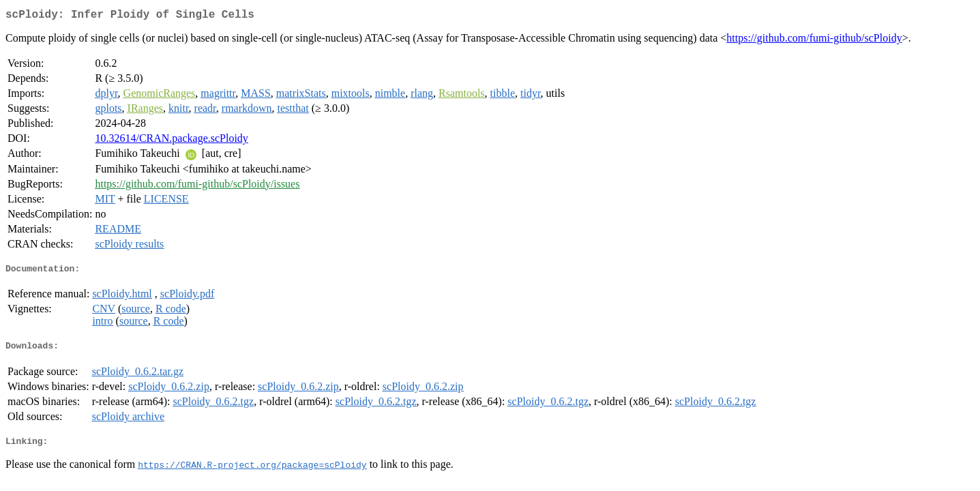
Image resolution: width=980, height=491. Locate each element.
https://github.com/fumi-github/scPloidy (814, 41)
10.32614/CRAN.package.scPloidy (171, 141)
